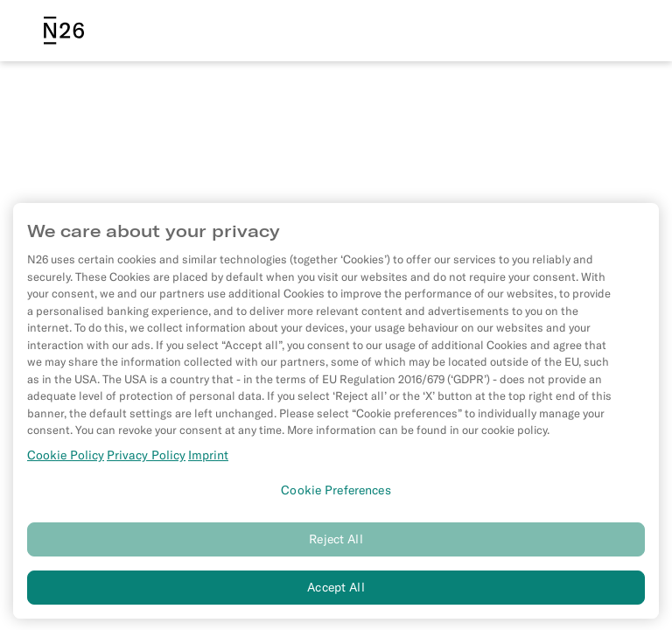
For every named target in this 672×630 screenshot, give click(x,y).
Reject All (336, 544)
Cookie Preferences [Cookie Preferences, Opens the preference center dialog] (336, 495)
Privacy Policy (146, 459)
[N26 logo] (64, 31)
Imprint (208, 459)
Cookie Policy (66, 459)
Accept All (336, 591)
